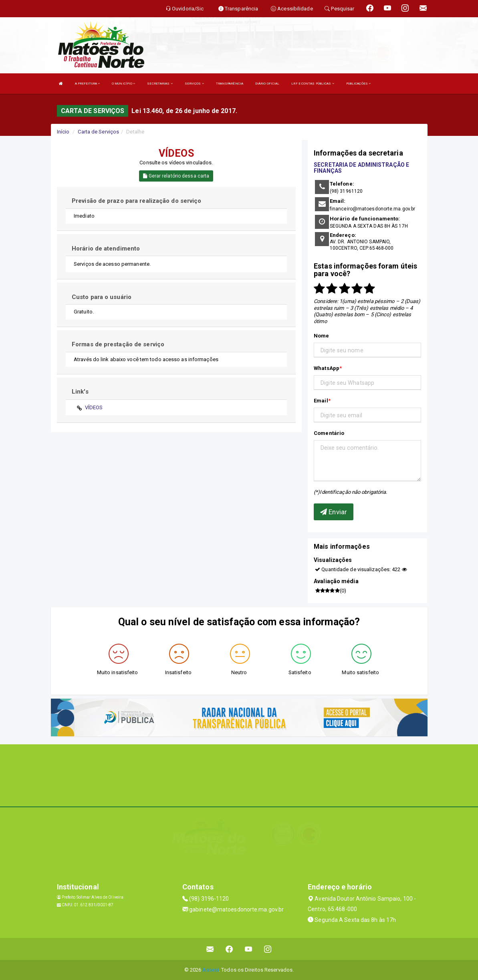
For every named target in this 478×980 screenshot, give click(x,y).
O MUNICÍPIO (123, 84)
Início (63, 132)
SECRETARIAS (160, 84)
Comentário (329, 433)
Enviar (334, 512)
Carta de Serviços (98, 132)
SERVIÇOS (194, 84)
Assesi (211, 970)
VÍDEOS (94, 407)
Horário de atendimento (106, 249)
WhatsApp (327, 368)
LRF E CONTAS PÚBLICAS (313, 84)
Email (321, 401)
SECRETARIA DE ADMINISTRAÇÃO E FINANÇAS (361, 168)
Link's (80, 392)
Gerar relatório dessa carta (176, 176)
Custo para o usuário (102, 297)
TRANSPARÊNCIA (230, 84)
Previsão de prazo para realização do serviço (136, 201)
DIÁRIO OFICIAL (267, 84)
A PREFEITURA (87, 84)
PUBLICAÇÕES (358, 84)
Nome (321, 336)
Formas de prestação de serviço (118, 344)
